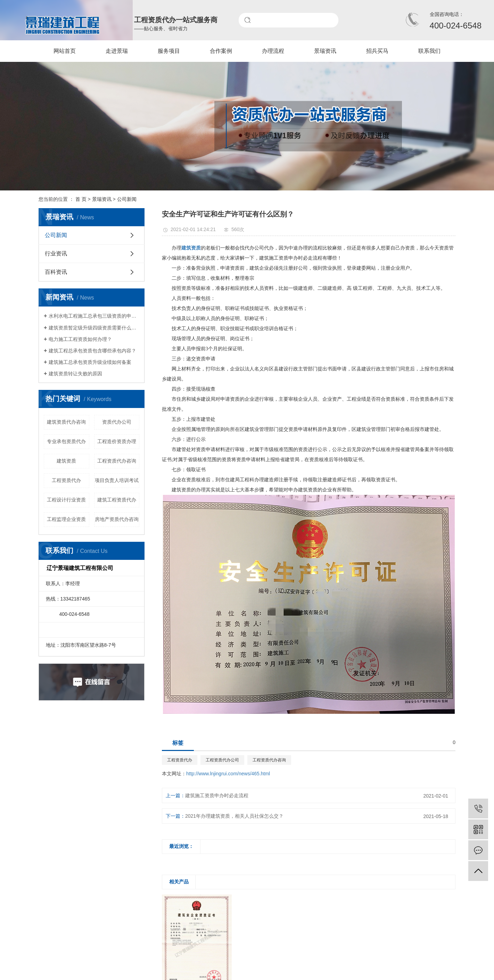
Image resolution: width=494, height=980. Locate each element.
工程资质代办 (66, 480)
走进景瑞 (117, 51)
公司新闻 (127, 199)
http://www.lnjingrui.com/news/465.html (228, 774)
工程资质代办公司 (222, 760)
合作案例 (221, 51)
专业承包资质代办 (66, 441)
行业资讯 (56, 254)
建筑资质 (66, 461)
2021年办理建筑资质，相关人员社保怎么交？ (234, 816)
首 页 (81, 199)
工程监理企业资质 (66, 519)
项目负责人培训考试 (117, 480)
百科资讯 (56, 272)
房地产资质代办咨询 (117, 519)
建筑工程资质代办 (117, 500)
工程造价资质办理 (117, 441)
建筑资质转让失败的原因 (75, 374)
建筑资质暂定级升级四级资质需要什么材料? (94, 328)
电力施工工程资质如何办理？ (80, 339)
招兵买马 (377, 51)
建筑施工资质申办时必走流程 (217, 795)
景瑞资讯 (325, 51)
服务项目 (169, 51)
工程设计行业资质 (66, 500)
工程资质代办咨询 (117, 461)
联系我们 (429, 51)
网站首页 (65, 51)
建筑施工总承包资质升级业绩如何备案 (90, 362)
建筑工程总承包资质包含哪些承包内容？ (92, 351)
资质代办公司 (117, 422)
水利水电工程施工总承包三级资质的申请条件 (94, 316)
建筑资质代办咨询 (66, 422)
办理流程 (273, 51)
